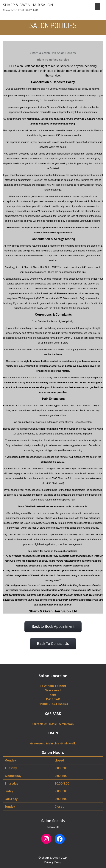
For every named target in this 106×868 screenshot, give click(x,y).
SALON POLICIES (53, 25)
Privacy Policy (53, 862)
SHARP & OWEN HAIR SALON (28, 5)
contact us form (37, 378)
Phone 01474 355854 (53, 704)
